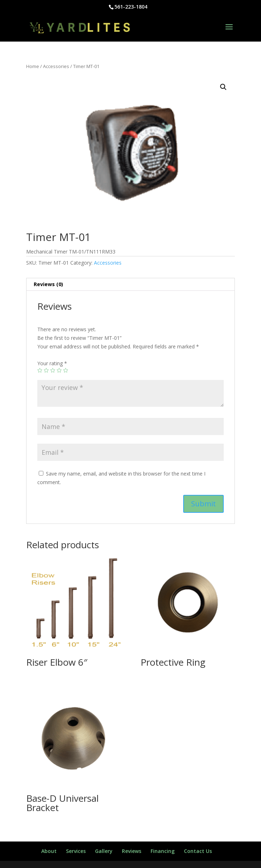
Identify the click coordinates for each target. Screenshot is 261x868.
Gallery (104, 851)
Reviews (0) (48, 284)
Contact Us (198, 851)
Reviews (132, 851)
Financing (163, 851)
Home (33, 66)
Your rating (52, 363)
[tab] (130, 284)
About (49, 851)
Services (76, 851)
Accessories (56, 66)
